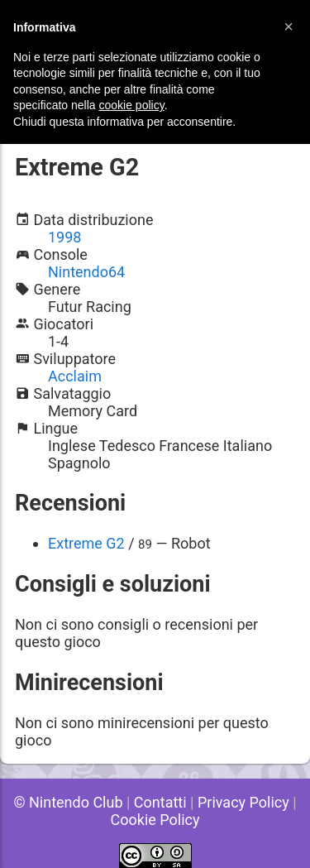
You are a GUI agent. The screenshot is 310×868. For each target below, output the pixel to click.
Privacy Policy (243, 802)
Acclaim (75, 376)
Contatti (160, 802)
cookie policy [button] (132, 105)
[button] (289, 26)
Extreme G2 (86, 543)
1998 (64, 237)
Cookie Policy (155, 820)
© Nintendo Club (68, 802)
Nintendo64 (86, 272)
